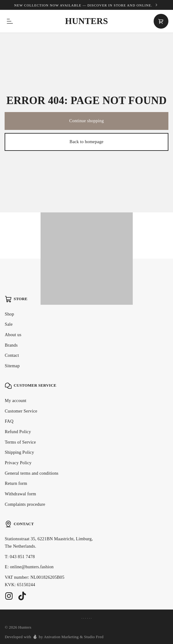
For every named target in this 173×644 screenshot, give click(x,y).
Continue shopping (86, 121)
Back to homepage (86, 142)
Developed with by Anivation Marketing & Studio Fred (54, 637)
